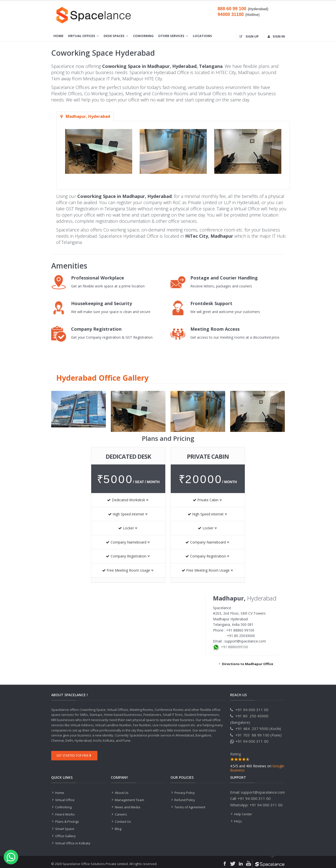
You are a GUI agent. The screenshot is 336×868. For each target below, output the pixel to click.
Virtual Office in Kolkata (72, 843)
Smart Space (64, 829)
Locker (128, 528)
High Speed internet (128, 514)
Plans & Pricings (67, 822)
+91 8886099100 (234, 647)
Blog (118, 829)
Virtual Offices (84, 36)
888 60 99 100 (232, 9)
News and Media (127, 807)
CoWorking (143, 36)
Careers (121, 814)
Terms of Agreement (189, 807)
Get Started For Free (74, 755)
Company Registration (128, 556)
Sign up (249, 36)
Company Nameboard (128, 542)
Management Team (129, 800)
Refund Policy (184, 800)
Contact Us (123, 822)
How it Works (65, 814)
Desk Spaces (116, 36)
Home (58, 36)
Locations (202, 36)
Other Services (173, 36)
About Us (122, 793)
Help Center (243, 814)
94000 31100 (231, 14)
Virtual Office (64, 800)
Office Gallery (65, 836)
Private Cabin (207, 500)
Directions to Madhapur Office (246, 664)
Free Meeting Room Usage (128, 570)
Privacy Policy (185, 793)
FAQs (238, 821)
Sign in (276, 36)
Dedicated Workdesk (128, 500)
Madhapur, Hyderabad (85, 116)
